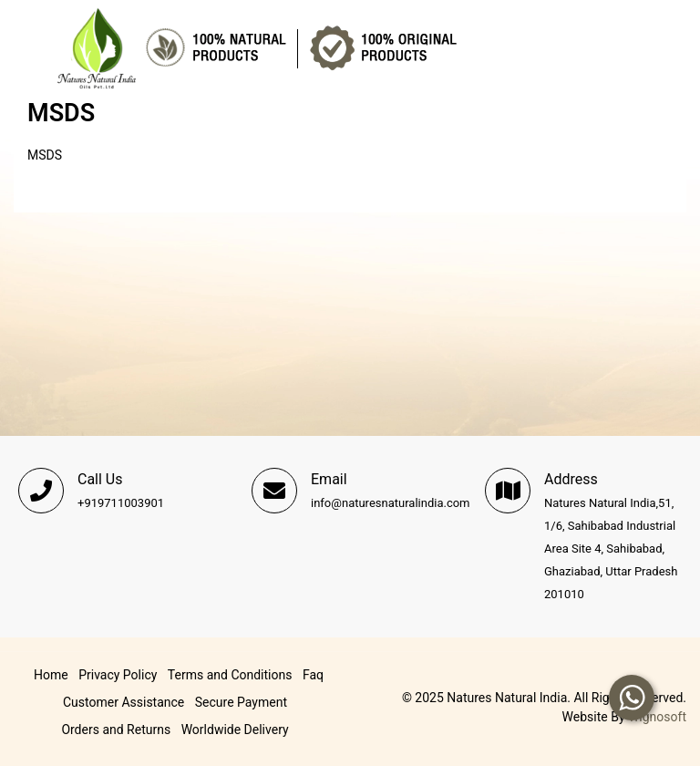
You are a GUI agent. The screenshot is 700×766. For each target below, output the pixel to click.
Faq (313, 675)
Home (51, 675)
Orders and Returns (116, 730)
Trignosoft (657, 717)
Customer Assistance (124, 702)
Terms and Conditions (230, 675)
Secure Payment (241, 702)
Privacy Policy (118, 675)
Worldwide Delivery (235, 730)
